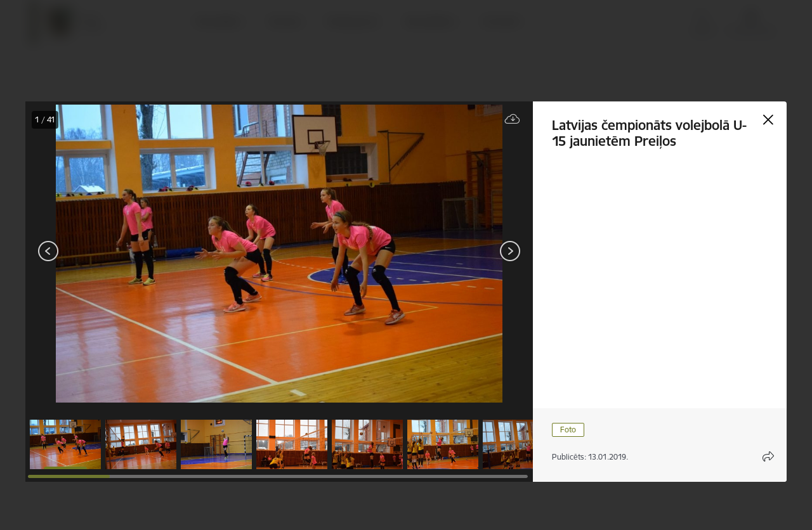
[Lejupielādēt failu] (513, 120)
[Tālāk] (510, 251)
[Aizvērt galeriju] (768, 120)
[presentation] (101, 252)
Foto (568, 430)
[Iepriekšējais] (49, 251)
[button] (65, 444)
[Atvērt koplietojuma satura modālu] (768, 456)
